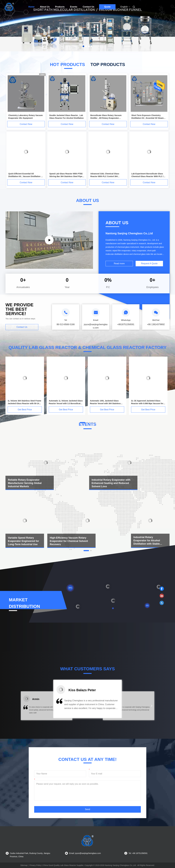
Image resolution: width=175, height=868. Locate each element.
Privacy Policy (35, 865)
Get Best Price (25, 410)
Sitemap (24, 865)
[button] (23, 707)
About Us (45, 7)
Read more (119, 263)
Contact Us (88, 7)
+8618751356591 (126, 324)
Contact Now (26, 124)
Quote (107, 7)
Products (60, 7)
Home (31, 7)
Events (74, 7)
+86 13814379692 (156, 324)
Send (87, 809)
